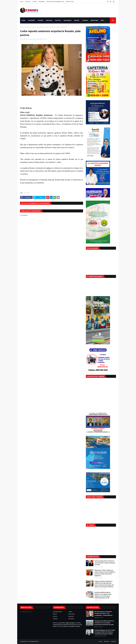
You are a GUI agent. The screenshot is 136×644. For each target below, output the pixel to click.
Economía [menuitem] (31, 20)
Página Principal (24, 27)
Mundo (55, 614)
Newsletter (42, 2)
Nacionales (32, 27)
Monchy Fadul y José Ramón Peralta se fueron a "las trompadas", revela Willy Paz (104, 613)
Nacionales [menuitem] (67, 20)
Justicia (55, 616)
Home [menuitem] (23, 20)
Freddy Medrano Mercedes (29, 39)
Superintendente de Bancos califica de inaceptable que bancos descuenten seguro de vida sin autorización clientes (104, 584)
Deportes (71, 616)
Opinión (55, 619)
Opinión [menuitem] (40, 20)
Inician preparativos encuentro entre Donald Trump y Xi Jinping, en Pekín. (105, 563)
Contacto (35, 2)
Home (22, 2)
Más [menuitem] (102, 20)
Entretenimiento (58, 612)
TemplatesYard (34, 641)
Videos (70, 612)
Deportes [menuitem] (49, 20)
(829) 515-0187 (70, 2)
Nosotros (28, 2)
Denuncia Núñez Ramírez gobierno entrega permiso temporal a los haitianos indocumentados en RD (103, 595)
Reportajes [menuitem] (94, 20)
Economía (71, 619)
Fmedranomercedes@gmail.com (55, 2)
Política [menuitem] (58, 20)
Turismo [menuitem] (85, 20)
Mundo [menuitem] (77, 20)
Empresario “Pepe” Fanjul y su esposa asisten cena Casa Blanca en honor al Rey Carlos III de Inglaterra (105, 573)
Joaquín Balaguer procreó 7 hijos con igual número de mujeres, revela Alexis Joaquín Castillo (105, 632)
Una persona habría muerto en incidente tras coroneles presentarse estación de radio (104, 623)
